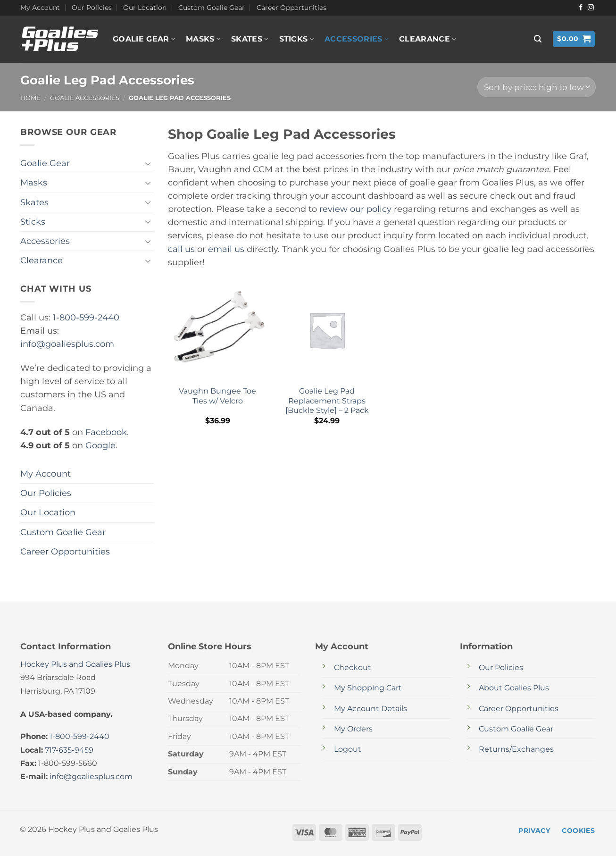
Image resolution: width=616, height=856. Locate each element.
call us (181, 249)
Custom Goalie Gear (212, 8)
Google (100, 445)
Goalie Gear (144, 39)
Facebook (106, 432)
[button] (538, 39)
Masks (203, 39)
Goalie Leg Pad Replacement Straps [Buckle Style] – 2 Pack (327, 401)
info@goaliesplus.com (67, 344)
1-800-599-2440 (86, 317)
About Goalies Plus (514, 688)
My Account (40, 8)
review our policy (355, 209)
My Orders (353, 729)
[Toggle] (148, 164)
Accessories (357, 39)
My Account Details (370, 709)
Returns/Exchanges (516, 749)
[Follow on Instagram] (591, 8)
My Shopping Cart (368, 688)
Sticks (297, 39)
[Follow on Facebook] (581, 8)
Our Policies (92, 8)
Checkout (353, 667)
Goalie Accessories (85, 98)
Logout (348, 749)
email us (226, 249)
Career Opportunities (291, 8)
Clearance (428, 39)
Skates (250, 39)
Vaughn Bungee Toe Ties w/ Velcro (217, 396)
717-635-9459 (69, 750)
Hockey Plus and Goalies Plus (75, 664)
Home (30, 98)
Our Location (145, 8)
